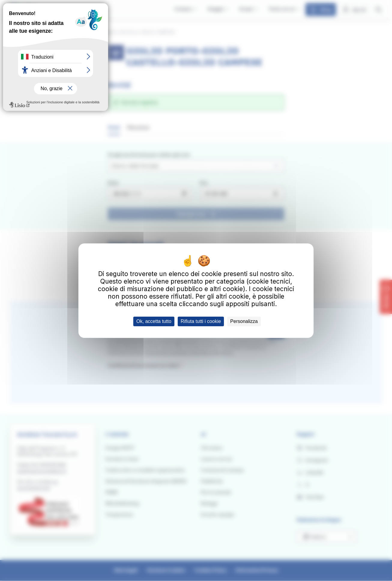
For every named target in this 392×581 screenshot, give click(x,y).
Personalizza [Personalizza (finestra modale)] (244, 321)
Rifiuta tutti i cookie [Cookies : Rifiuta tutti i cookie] (201, 321)
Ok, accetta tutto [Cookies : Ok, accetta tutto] (154, 321)
